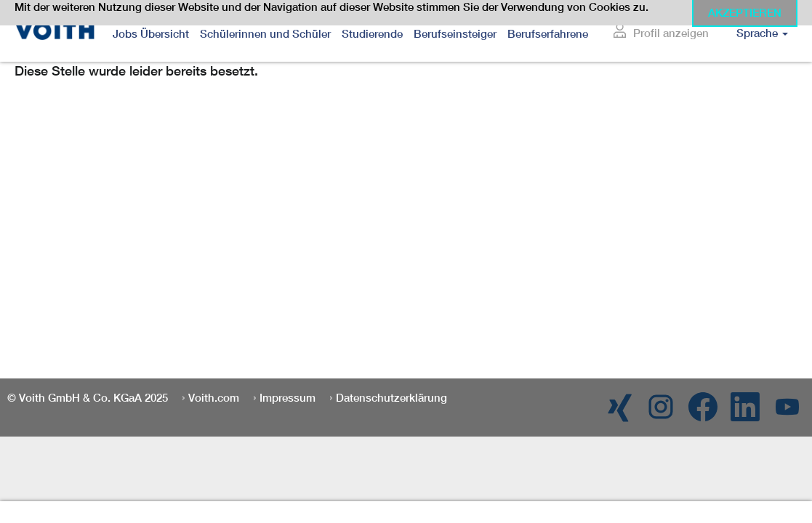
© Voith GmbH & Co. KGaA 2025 (88, 398)
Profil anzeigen (671, 33)
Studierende (372, 34)
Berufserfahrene (548, 34)
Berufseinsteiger (455, 34)
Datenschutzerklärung (391, 398)
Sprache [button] (762, 33)
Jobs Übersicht (151, 34)
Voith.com (214, 398)
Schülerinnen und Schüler (265, 34)
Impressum (288, 398)
